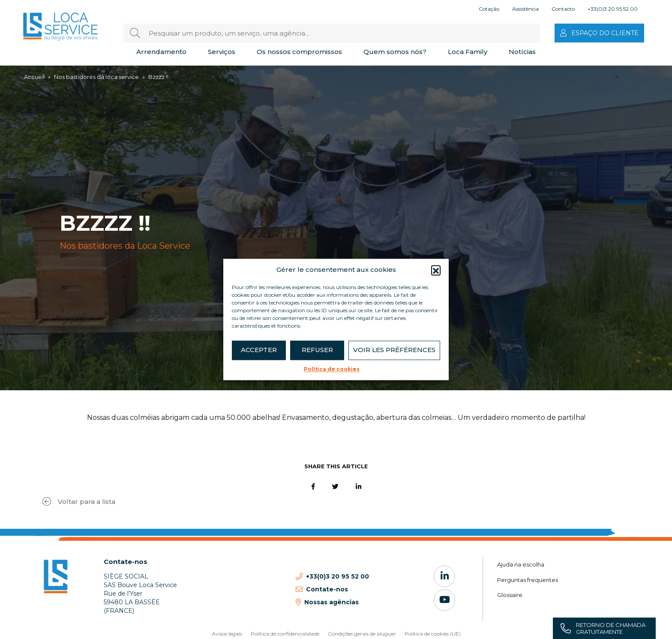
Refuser (317, 350)
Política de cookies (332, 369)
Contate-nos (126, 562)
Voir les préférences (394, 350)
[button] (436, 270)
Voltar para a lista (79, 502)
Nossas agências (331, 602)
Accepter (259, 350)
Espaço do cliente (605, 33)
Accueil (34, 77)
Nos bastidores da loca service (96, 77)
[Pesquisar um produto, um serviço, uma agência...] (331, 33)
